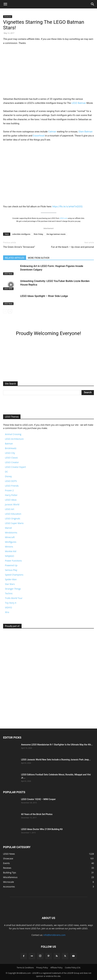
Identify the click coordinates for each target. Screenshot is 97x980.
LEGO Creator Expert (15, 467)
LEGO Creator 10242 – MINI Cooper (38, 799)
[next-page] (10, 311)
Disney (8, 476)
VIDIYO (8, 607)
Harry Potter (11, 495)
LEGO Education (13, 514)
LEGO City (10, 453)
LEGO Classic (11, 458)
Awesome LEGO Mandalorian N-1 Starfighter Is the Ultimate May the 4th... (57, 745)
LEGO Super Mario (14, 523)
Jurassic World (12, 504)
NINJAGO (10, 556)
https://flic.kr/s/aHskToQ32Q (67, 207)
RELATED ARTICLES (15, 258)
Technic (9, 593)
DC (6, 472)
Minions (9, 547)
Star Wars (10, 584)
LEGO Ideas (11, 500)
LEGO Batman (79, 103)
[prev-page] (5, 311)
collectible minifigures (21, 234)
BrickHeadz (11, 448)
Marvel (8, 528)
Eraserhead (39, 136)
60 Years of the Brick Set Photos (37, 814)
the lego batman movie (56, 234)
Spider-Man (11, 579)
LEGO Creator (12, 462)
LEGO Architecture (14, 439)
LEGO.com (63, 218)
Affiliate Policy (56, 968)
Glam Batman (85, 132)
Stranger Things (13, 589)
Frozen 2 (9, 490)
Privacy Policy (42, 968)
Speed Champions (14, 575)
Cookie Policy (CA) (73, 968)
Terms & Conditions (25, 968)
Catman (52, 132)
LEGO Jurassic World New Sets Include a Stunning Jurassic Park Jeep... (56, 760)
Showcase (8, 17)
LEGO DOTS (11, 481)
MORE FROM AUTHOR (39, 258)
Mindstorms (11, 533)
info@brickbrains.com (54, 935)
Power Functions (13, 561)
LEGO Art (10, 509)
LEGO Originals (13, 518)
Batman (9, 444)
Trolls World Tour (14, 598)
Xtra (7, 612)
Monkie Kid (11, 551)
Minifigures (11, 542)
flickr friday (38, 234)
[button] (5, 4)
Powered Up (11, 565)
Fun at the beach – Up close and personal (72, 247)
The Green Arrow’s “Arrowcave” (19, 247)
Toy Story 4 (11, 603)
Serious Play (11, 570)
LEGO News (8, 274)
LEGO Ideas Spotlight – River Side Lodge (44, 296)
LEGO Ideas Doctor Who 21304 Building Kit (42, 829)
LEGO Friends (12, 486)
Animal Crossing (13, 434)
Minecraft (10, 537)
